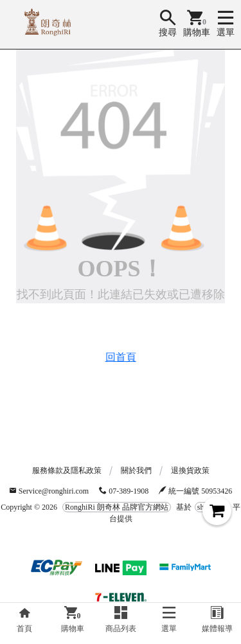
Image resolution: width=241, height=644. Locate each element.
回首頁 (121, 357)
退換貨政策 (190, 470)
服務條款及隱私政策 (67, 470)
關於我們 (136, 470)
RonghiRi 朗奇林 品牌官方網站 (117, 507)
